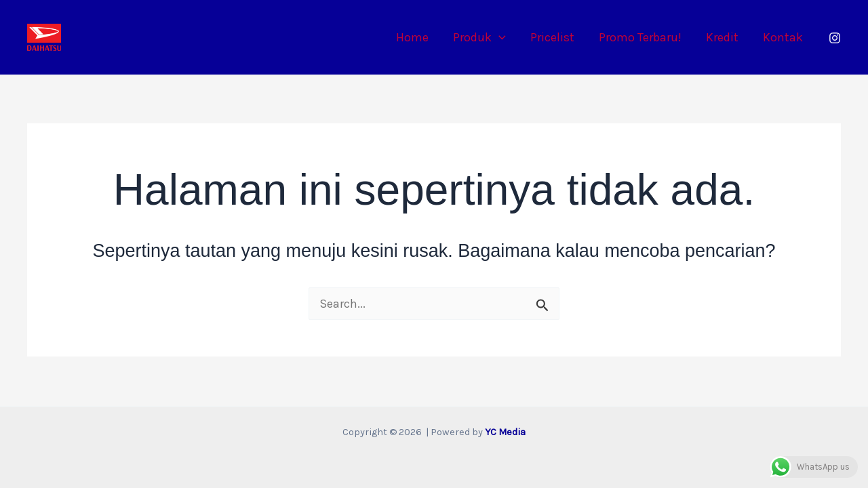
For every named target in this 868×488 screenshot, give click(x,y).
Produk (479, 37)
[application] (499, 37)
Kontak (783, 37)
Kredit (722, 37)
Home (412, 37)
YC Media (505, 432)
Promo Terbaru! (640, 37)
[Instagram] (835, 38)
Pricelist (552, 37)
